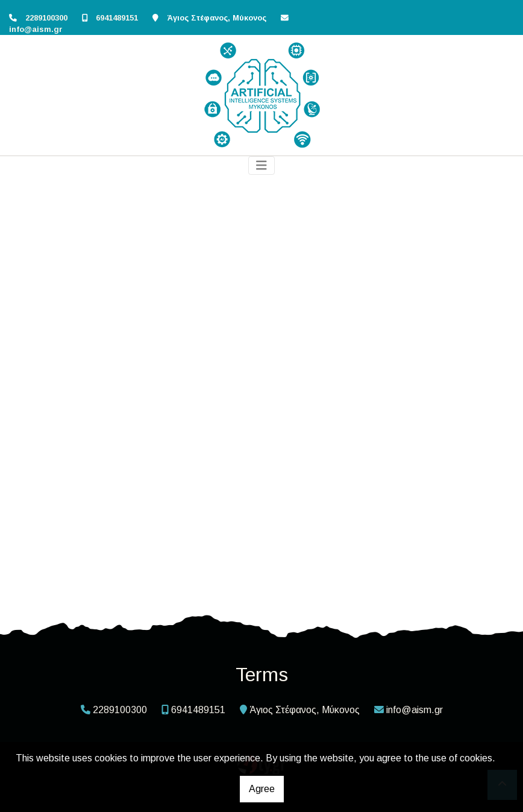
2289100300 (46, 18)
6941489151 (117, 18)
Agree (262, 789)
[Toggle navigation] (261, 165)
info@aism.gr (36, 29)
